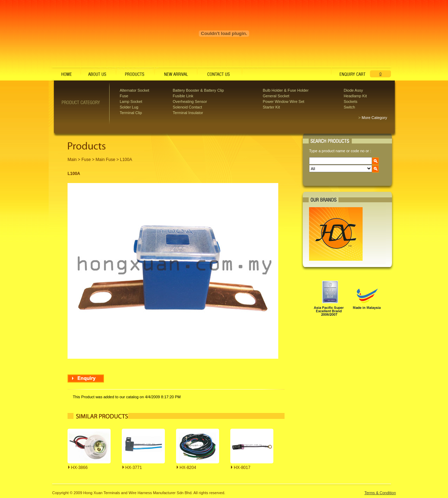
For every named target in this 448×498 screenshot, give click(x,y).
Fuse (124, 96)
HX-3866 (79, 468)
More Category (374, 118)
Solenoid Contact (187, 107)
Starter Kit (271, 107)
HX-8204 (188, 468)
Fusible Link (183, 96)
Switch (349, 107)
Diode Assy (353, 90)
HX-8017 (242, 468)
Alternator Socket (134, 90)
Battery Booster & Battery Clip (198, 90)
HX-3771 (134, 468)
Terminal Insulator (188, 113)
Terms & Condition (380, 493)
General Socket (276, 96)
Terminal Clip (131, 113)
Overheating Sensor (190, 101)
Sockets (351, 101)
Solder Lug (129, 107)
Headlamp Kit (355, 96)
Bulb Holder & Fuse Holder (286, 90)
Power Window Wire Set (284, 101)
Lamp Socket (131, 101)
